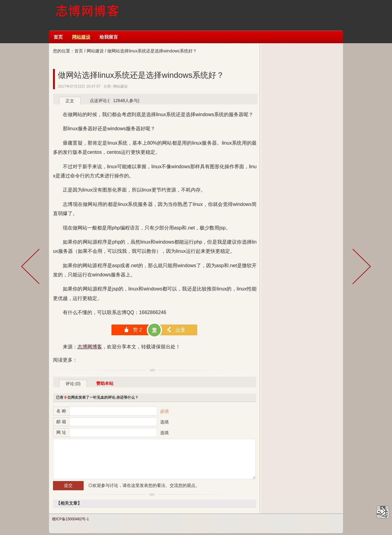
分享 (176, 330)
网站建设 (81, 37)
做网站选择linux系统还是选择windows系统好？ (141, 75)
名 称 (61, 411)
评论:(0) (73, 384)
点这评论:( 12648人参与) (115, 101)
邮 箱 (61, 422)
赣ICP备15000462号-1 (70, 519)
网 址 (61, 432)
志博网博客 (87, 15)
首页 (58, 37)
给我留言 (109, 37)
